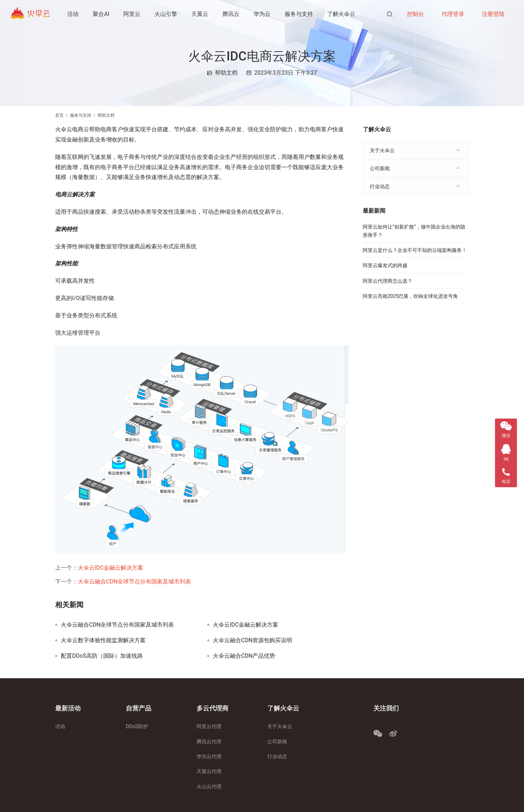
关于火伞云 (382, 150)
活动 (74, 14)
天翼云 (200, 14)
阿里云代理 (209, 726)
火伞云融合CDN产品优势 (244, 656)
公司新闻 (380, 168)
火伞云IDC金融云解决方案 (110, 568)
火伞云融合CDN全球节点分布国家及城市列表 (134, 581)
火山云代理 (209, 787)
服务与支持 (299, 14)
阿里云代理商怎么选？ (388, 281)
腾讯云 (232, 14)
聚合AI (102, 14)
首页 (59, 115)
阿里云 (133, 14)
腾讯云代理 (209, 742)
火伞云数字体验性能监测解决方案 (103, 640)
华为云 (263, 14)
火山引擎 (167, 14)
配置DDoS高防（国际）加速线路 (102, 656)
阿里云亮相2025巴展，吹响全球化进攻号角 (410, 296)
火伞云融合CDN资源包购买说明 (252, 640)
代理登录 (453, 14)
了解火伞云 (342, 14)
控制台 (415, 14)
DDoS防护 (137, 726)
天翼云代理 (209, 771)
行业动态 (380, 186)
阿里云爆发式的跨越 (385, 265)
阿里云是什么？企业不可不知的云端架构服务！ (415, 250)
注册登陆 (493, 14)
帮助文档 (226, 73)
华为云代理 (209, 756)
